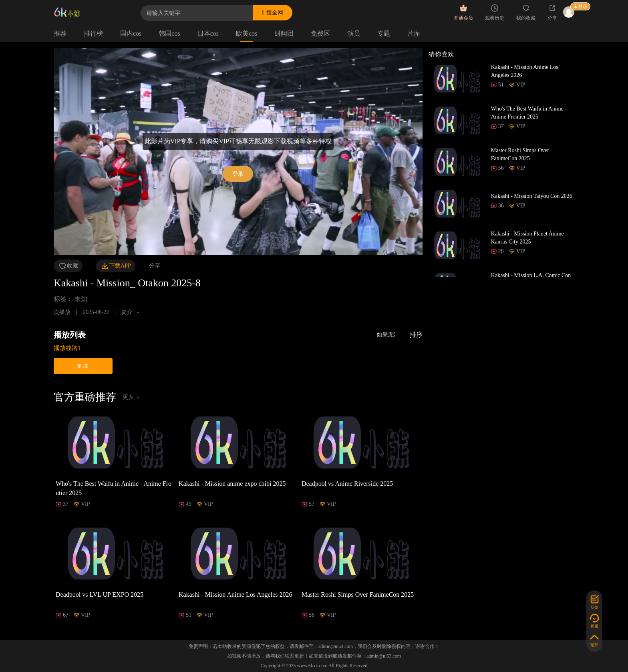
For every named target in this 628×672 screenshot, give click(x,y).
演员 (354, 33)
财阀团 (284, 33)
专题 (384, 33)
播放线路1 (67, 348)
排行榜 (93, 33)
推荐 (60, 33)
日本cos (208, 33)
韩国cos (169, 33)
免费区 (320, 33)
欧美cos (247, 33)
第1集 (83, 366)
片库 (414, 33)
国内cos (131, 33)
